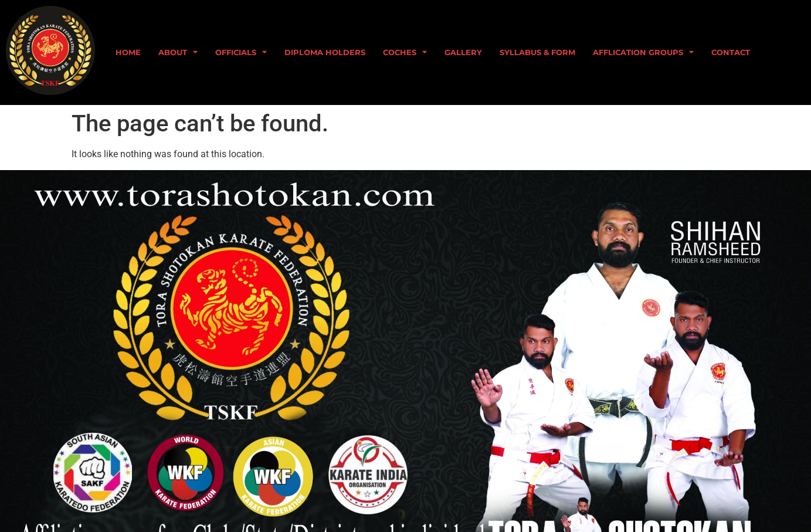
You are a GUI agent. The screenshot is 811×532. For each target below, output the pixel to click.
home (128, 52)
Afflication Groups (643, 52)
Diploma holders (325, 52)
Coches (405, 52)
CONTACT (731, 52)
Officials (241, 52)
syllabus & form (537, 52)
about (178, 52)
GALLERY (463, 52)
